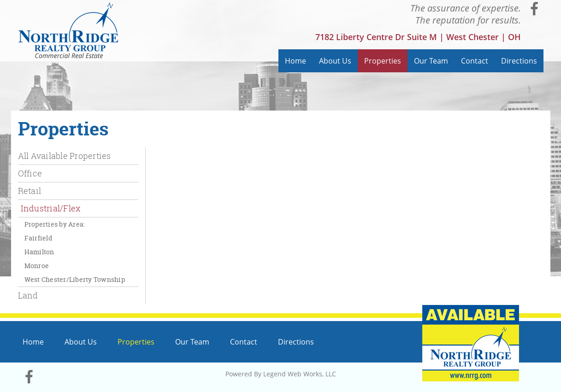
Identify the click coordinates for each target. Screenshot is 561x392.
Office (30, 173)
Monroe (37, 266)
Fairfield (38, 238)
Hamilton (39, 252)
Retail (30, 191)
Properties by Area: (55, 224)
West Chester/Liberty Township (75, 279)
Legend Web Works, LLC (300, 374)
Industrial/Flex (51, 208)
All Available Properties (65, 156)
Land (28, 295)
